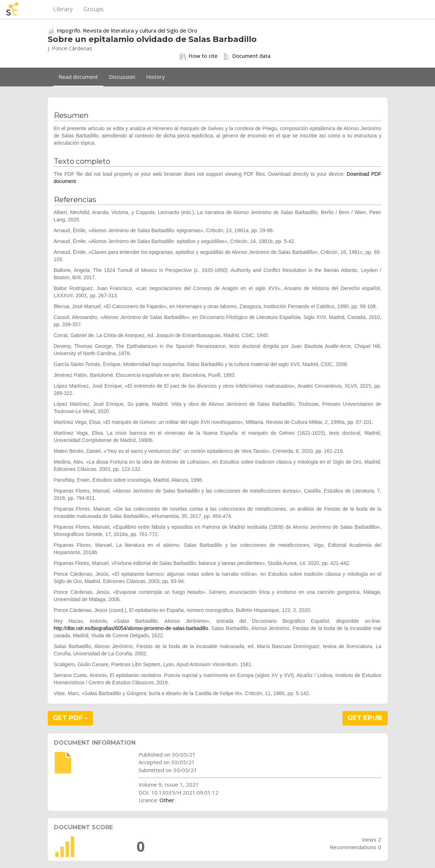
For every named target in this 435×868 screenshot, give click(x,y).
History (155, 77)
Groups (94, 9)
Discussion (122, 77)
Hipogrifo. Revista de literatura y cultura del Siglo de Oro (127, 30)
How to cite (199, 56)
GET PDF (70, 718)
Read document (78, 77)
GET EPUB (365, 718)
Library (63, 9)
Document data (247, 56)
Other (167, 800)
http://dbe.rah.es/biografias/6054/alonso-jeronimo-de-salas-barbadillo (131, 628)
